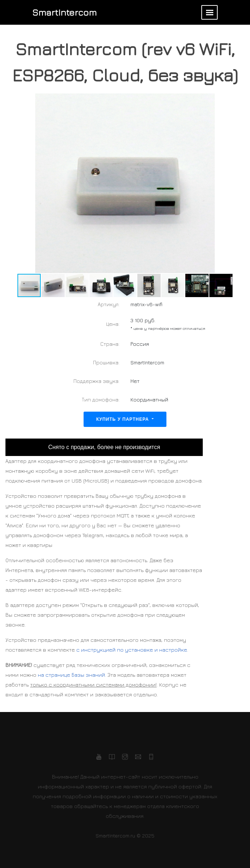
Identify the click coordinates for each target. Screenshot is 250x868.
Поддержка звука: (96, 381)
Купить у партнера (124, 419)
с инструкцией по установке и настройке (132, 650)
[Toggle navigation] (209, 12)
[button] (238, 183)
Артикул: (109, 304)
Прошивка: (106, 362)
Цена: (113, 324)
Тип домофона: (101, 399)
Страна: (110, 344)
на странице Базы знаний (71, 675)
